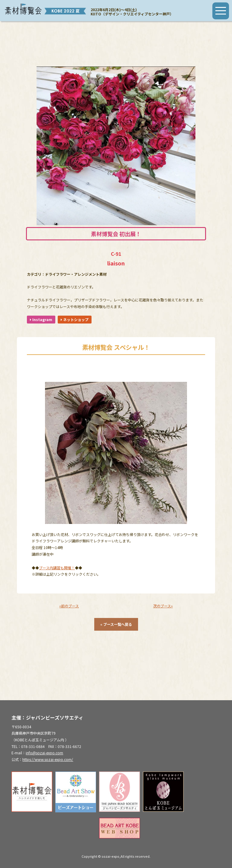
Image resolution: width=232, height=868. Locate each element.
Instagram (41, 319)
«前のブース (69, 606)
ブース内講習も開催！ (57, 568)
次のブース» (163, 606)
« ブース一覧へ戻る (116, 624)
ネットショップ (75, 319)
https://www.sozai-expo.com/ (48, 759)
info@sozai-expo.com (44, 753)
